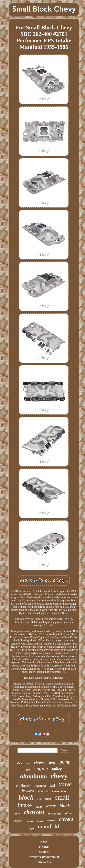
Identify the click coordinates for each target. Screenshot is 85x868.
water (51, 806)
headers (28, 791)
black (65, 806)
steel (28, 770)
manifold (48, 826)
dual (20, 763)
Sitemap (44, 847)
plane (69, 813)
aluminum (33, 776)
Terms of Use (44, 862)
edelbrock (23, 786)
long (52, 763)
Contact (44, 852)
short (18, 814)
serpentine (55, 814)
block (26, 797)
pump (65, 762)
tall (52, 785)
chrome (40, 763)
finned (40, 821)
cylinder (30, 821)
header (18, 821)
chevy (59, 776)
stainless (43, 791)
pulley (57, 769)
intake (25, 805)
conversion (59, 791)
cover (28, 764)
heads (39, 807)
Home (44, 842)
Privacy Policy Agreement (44, 857)
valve (65, 784)
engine (41, 768)
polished (40, 786)
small (62, 797)
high (31, 828)
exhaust (44, 799)
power (51, 820)
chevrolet (34, 812)
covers (66, 819)
